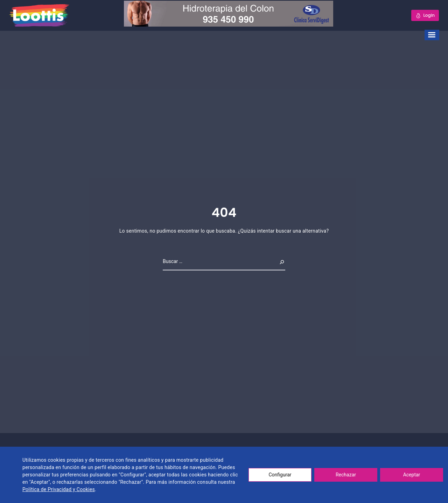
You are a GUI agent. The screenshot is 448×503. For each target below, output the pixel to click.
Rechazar (346, 475)
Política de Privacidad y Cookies (59, 489)
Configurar (280, 475)
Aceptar (412, 475)
